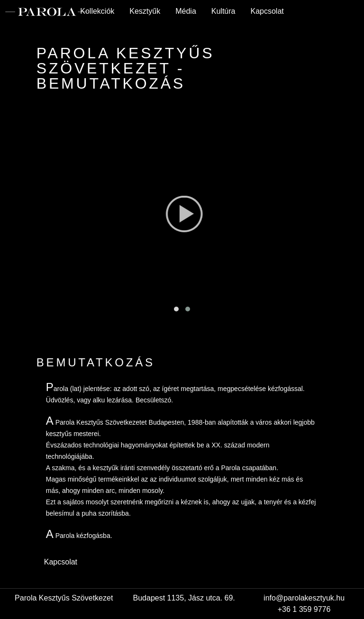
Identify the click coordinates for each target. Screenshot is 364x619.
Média (186, 11)
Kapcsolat (267, 11)
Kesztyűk (145, 11)
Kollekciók (97, 11)
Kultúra (223, 11)
